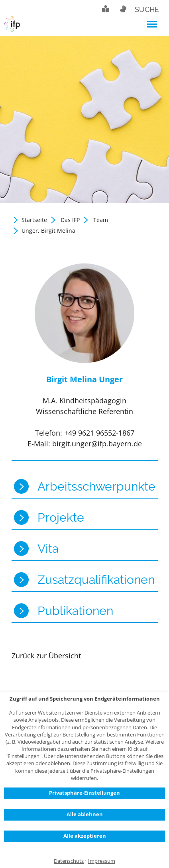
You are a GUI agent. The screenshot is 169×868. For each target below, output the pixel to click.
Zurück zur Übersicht (46, 656)
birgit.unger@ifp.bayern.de (97, 444)
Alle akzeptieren (85, 836)
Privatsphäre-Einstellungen (84, 793)
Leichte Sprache (106, 9)
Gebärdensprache (123, 9)
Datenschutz (69, 861)
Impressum (102, 861)
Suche (147, 9)
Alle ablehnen (85, 814)
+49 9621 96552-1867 (99, 433)
